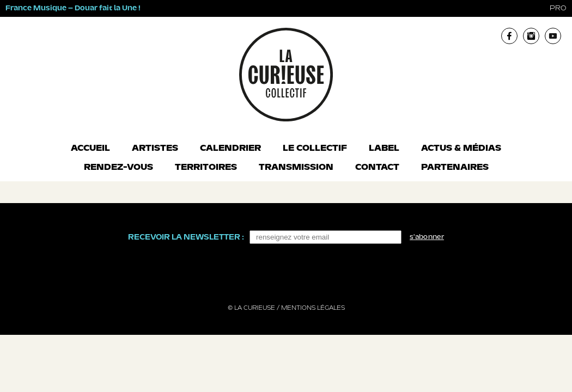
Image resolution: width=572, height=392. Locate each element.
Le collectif (315, 149)
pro (558, 8)
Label (384, 149)
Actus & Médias (461, 149)
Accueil (90, 149)
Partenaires (455, 168)
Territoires (206, 168)
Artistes (155, 149)
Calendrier (230, 149)
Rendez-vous (118, 168)
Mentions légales (313, 308)
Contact (377, 168)
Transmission (296, 168)
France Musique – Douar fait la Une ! (73, 8)
